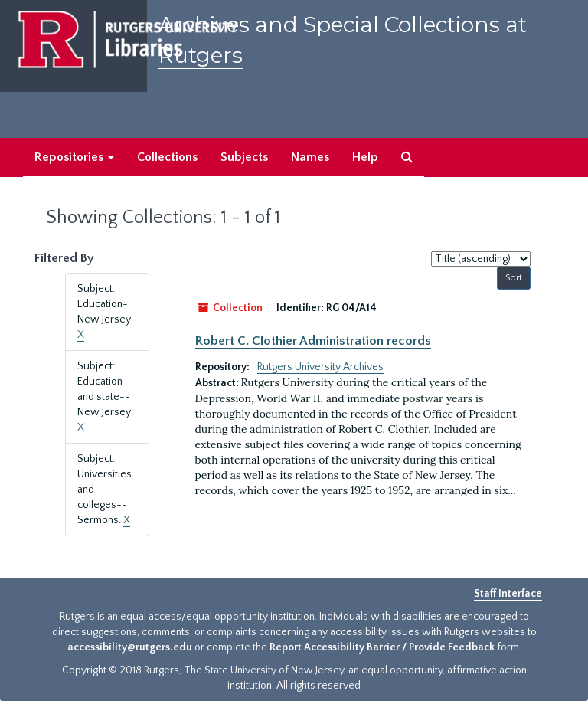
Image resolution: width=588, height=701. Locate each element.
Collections (167, 157)
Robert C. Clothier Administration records (313, 341)
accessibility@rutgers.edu (130, 647)
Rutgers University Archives (320, 367)
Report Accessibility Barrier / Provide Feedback (382, 647)
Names (310, 157)
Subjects (244, 157)
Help (365, 157)
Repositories (74, 157)
